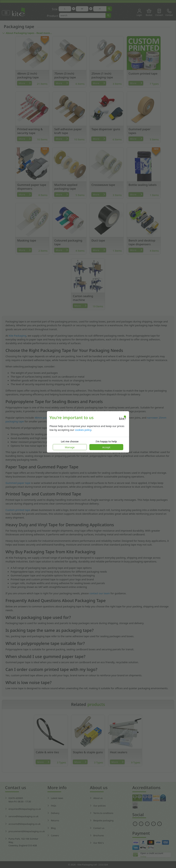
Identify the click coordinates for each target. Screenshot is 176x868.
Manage (70, 447)
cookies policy (83, 430)
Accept (106, 447)
